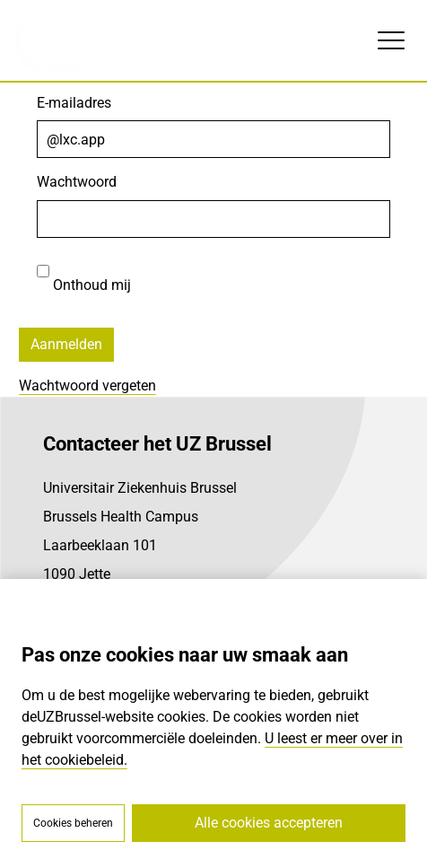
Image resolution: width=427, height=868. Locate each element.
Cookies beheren (73, 823)
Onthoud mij (84, 273)
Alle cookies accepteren (269, 823)
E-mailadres (74, 103)
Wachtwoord (77, 182)
